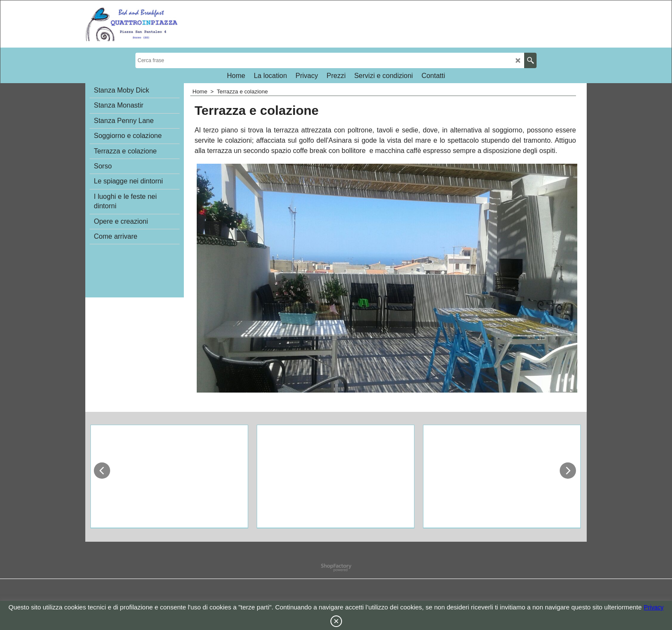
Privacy (654, 607)
